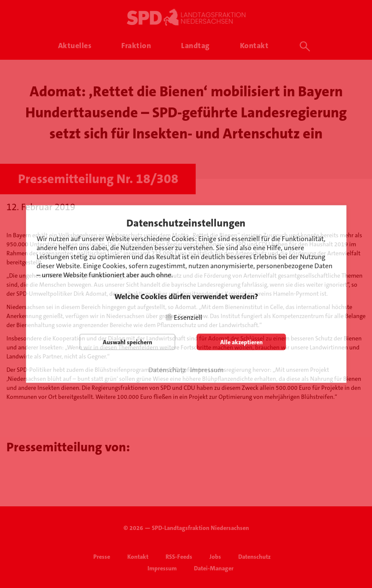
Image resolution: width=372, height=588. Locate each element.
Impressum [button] (207, 370)
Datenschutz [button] (167, 370)
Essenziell (188, 317)
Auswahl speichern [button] (128, 342)
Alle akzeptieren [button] (241, 342)
